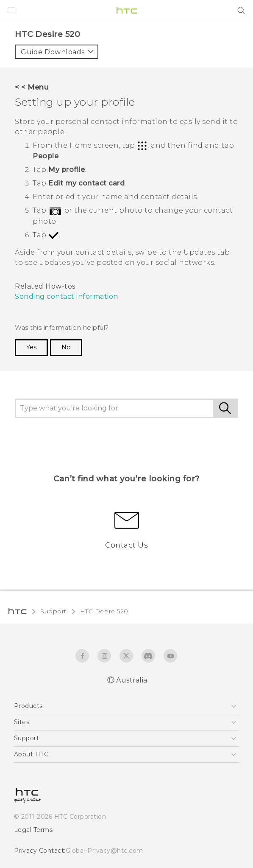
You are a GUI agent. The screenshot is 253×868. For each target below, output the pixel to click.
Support (53, 611)
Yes (31, 347)
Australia (132, 680)
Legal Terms (33, 830)
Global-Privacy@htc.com (104, 851)
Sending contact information (67, 296)
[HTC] (127, 10)
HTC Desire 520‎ (104, 611)
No (66, 347)
